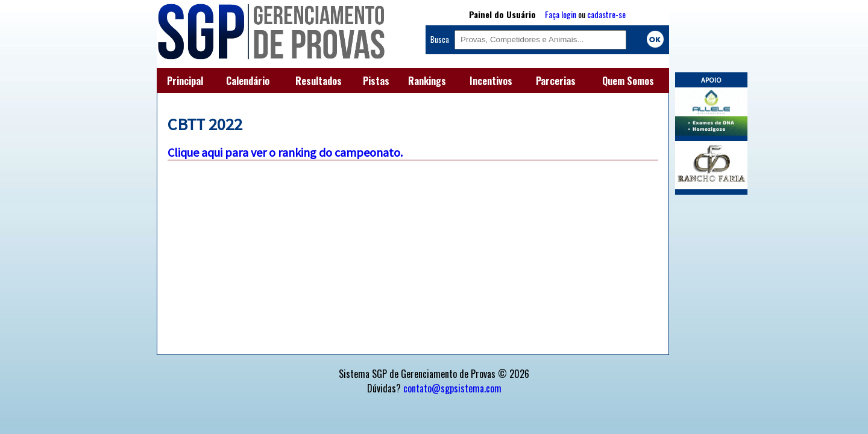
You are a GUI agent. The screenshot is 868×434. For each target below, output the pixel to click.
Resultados (319, 81)
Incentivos (491, 81)
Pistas (376, 81)
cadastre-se (606, 14)
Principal (185, 81)
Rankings (427, 81)
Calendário (248, 81)
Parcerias (556, 81)
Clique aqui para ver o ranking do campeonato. (285, 152)
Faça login (561, 14)
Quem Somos (628, 81)
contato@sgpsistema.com (452, 388)
